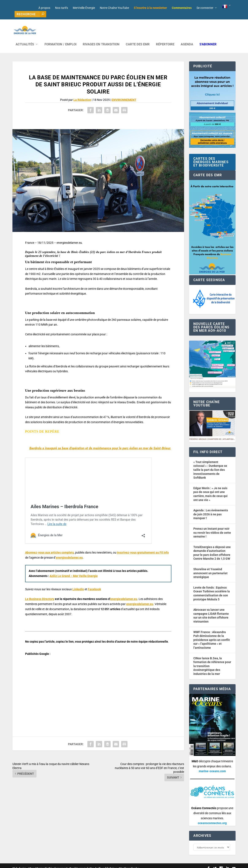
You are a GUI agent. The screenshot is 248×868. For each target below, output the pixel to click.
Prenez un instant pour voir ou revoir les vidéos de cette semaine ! (212, 526)
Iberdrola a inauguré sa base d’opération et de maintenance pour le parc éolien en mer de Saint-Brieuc (100, 442)
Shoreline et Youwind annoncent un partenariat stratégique (210, 567)
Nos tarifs (62, 8)
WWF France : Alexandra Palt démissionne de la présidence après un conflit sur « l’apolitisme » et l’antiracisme (212, 634)
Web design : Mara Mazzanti (30, 863)
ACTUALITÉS (25, 38)
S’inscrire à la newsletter (150, 8)
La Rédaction (82, 93)
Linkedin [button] (78, 583)
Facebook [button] (94, 583)
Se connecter (205, 8)
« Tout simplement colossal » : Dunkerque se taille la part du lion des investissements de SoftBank (210, 463)
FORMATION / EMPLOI (60, 38)
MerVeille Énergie (84, 8)
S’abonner (208, 38)
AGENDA (187, 38)
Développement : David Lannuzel (68, 863)
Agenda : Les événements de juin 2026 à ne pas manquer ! (211, 508)
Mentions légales (129, 863)
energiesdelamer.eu (69, 551)
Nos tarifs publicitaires (103, 863)
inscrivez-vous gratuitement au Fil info (143, 546)
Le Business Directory (40, 593)
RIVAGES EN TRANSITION (101, 38)
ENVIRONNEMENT (124, 93)
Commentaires (182, 8)
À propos (44, 8)
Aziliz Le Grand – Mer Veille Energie (74, 570)
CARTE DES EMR (138, 38)
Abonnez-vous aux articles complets (49, 546)
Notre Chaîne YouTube (114, 8)
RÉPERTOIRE (165, 38)
